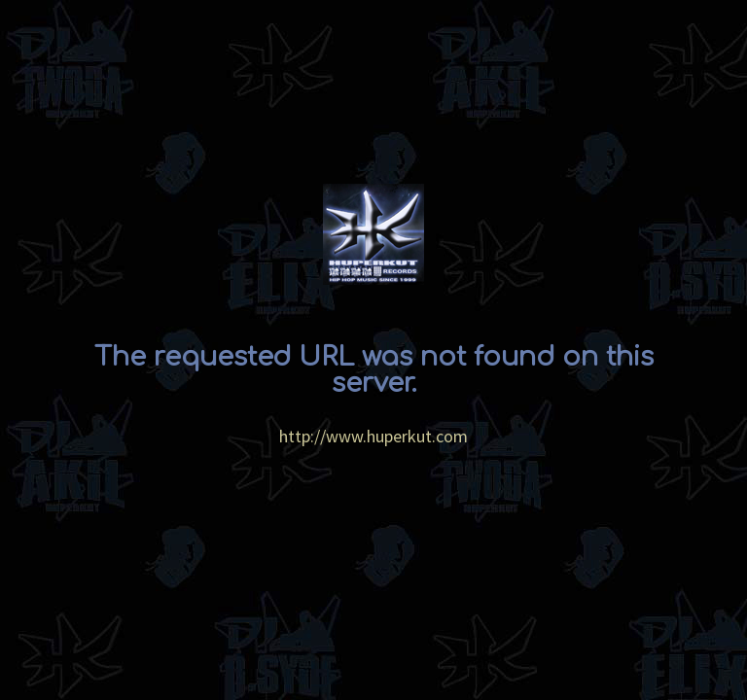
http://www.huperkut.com (373, 436)
